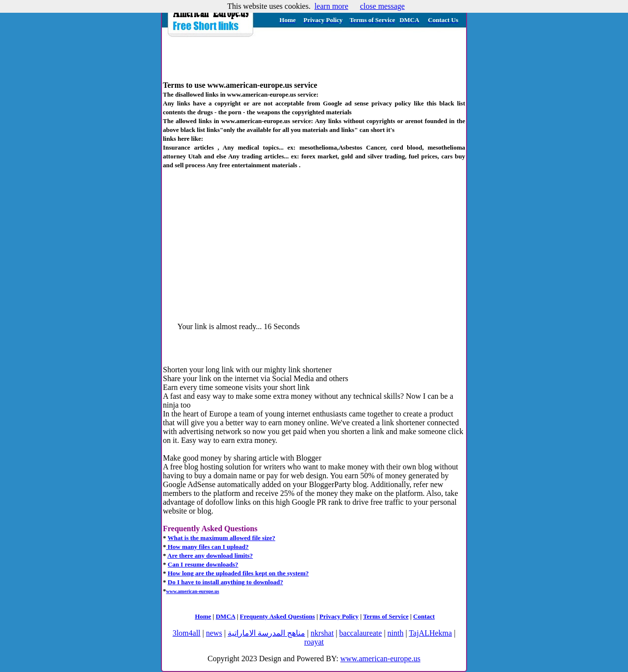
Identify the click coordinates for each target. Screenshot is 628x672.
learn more (331, 6)
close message (382, 6)
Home (203, 616)
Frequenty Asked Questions (277, 616)
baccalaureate (360, 633)
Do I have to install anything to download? (225, 582)
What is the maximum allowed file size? (222, 538)
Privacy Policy (339, 616)
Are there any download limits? (210, 556)
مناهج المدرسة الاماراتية (266, 633)
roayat (314, 642)
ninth (396, 633)
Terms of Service (386, 616)
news (214, 633)
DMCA (226, 616)
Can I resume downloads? (203, 564)
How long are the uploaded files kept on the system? (238, 573)
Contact (424, 616)
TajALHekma (430, 633)
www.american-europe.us (380, 659)
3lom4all (187, 633)
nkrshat (322, 633)
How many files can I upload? (208, 547)
